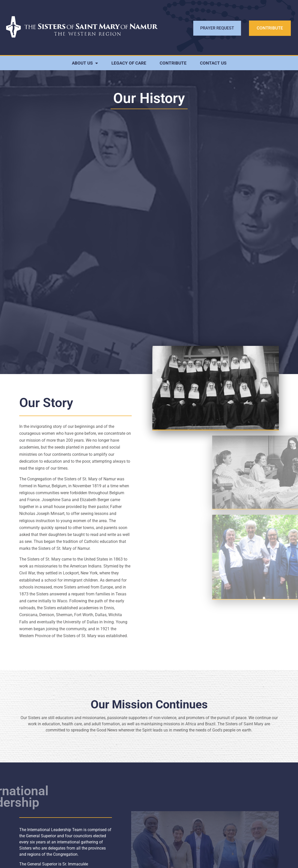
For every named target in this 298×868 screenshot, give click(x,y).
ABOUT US (85, 63)
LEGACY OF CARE (129, 63)
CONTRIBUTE (173, 63)
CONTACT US (213, 63)
